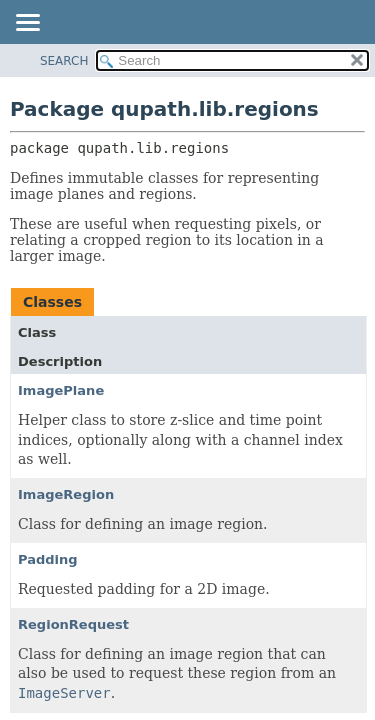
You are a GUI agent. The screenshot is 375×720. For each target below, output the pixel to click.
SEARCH (64, 61)
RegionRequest (73, 624)
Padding (48, 559)
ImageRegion (66, 494)
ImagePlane (61, 390)
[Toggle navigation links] (27, 24)
